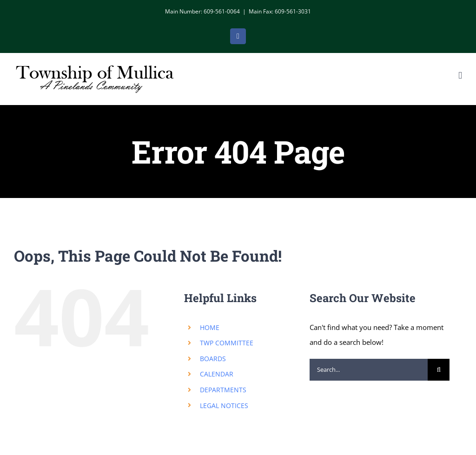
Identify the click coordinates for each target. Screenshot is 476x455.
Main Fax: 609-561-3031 (280, 11)
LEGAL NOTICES (224, 406)
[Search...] (369, 370)
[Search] (439, 370)
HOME (210, 327)
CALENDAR (217, 374)
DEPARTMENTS (223, 390)
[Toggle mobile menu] (460, 76)
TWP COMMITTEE (227, 343)
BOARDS (213, 359)
